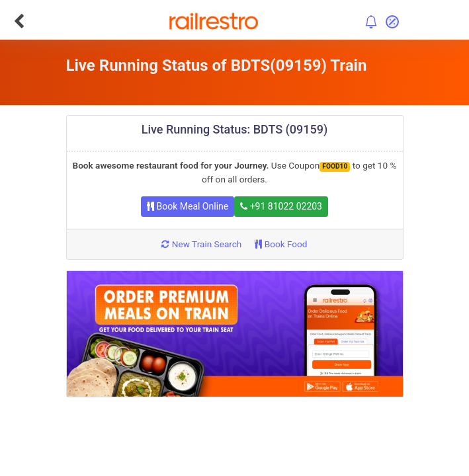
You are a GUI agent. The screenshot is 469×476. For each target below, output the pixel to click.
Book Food (281, 244)
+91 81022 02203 (281, 206)
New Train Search (201, 244)
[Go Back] (19, 21)
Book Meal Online (188, 206)
